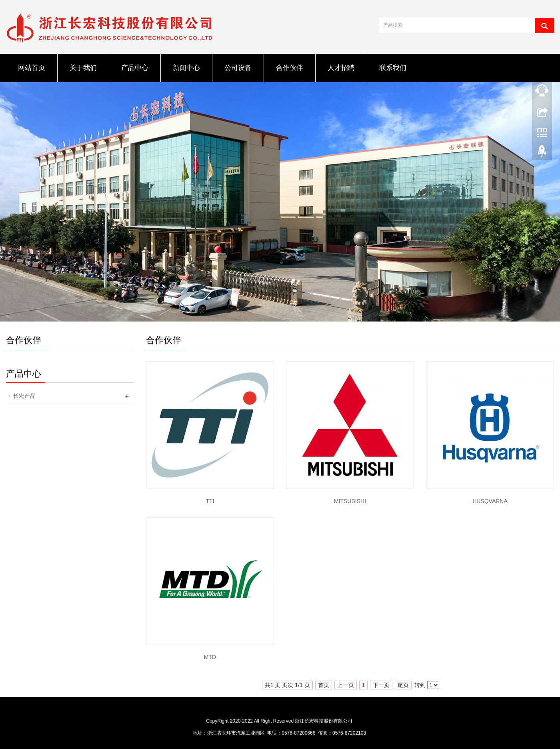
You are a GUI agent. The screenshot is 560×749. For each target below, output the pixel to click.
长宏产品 (24, 396)
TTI (210, 501)
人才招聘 (341, 68)
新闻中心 (186, 68)
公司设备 (238, 68)
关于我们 (83, 68)
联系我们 (393, 68)
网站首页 (32, 68)
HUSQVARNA (490, 501)
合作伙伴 (290, 68)
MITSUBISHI (350, 501)
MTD (210, 657)
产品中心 (135, 68)
